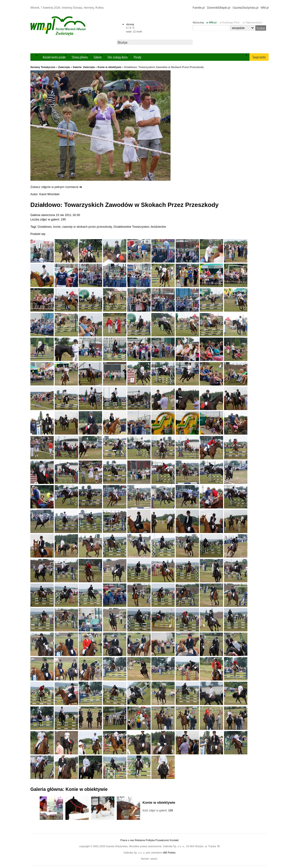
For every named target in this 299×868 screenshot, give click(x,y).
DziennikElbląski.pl (219, 8)
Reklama (140, 840)
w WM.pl (211, 22)
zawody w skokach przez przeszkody (87, 227)
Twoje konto (259, 57)
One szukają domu (118, 57)
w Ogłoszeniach (252, 22)
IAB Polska (169, 853)
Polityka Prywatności (157, 840)
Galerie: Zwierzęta (84, 67)
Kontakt (174, 840)
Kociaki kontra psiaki (54, 57)
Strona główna (80, 57)
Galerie (98, 57)
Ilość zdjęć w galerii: (158, 810)
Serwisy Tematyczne (43, 67)
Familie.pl (199, 8)
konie (57, 227)
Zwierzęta (64, 67)
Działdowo (45, 227)
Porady (137, 57)
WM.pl (265, 8)
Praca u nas (127, 840)
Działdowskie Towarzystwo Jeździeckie (140, 227)
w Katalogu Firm (230, 22)
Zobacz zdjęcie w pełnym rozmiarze (56, 187)
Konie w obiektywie (109, 67)
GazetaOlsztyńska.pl (246, 8)
